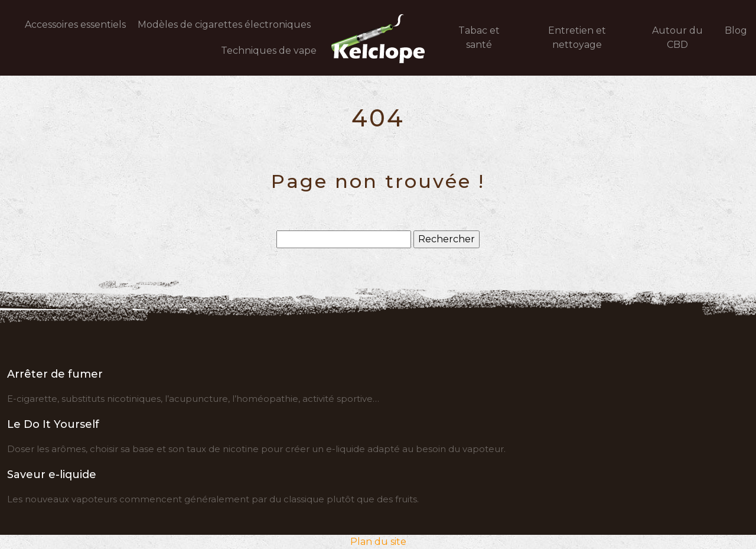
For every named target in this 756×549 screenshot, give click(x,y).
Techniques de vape (269, 51)
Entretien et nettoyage (577, 38)
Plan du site (378, 542)
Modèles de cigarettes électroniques (224, 25)
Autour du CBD (677, 38)
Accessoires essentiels (75, 25)
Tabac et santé (479, 38)
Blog (736, 30)
